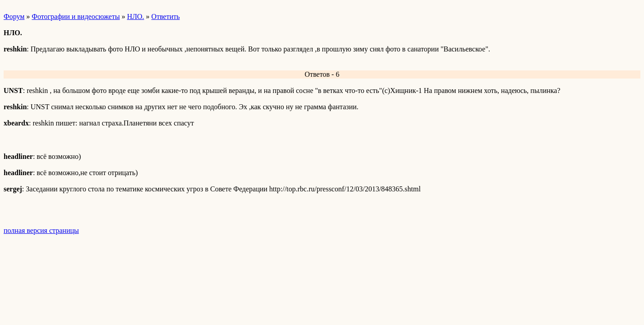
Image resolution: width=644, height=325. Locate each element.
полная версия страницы (41, 230)
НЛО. (135, 16)
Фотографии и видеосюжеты (76, 16)
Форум (14, 16)
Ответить (165, 16)
